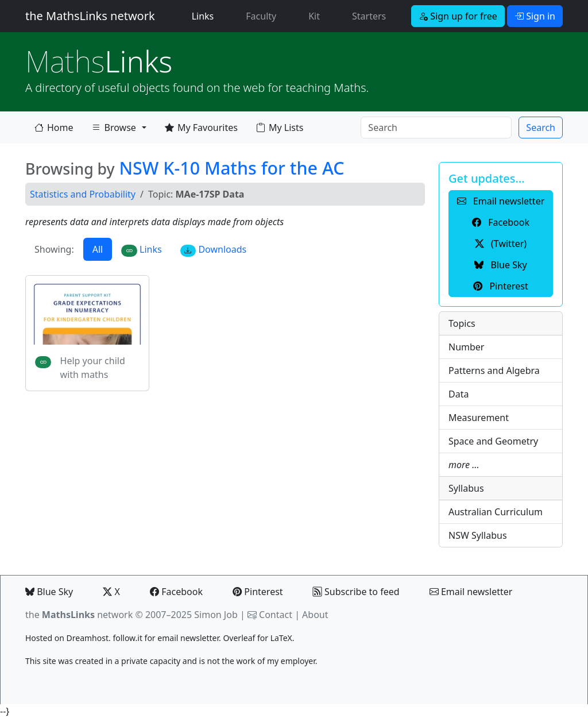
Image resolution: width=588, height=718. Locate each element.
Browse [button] (114, 130)
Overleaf (239, 638)
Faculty (261, 16)
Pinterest (258, 592)
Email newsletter (471, 592)
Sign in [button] (535, 16)
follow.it (127, 638)
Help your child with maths (93, 368)
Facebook (176, 592)
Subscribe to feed (356, 592)
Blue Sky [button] (500, 265)
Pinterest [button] (500, 286)
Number (466, 347)
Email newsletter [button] (501, 201)
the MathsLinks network (90, 16)
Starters (369, 16)
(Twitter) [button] (501, 244)
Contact (276, 615)
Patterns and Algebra (494, 370)
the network (79, 615)
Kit (314, 16)
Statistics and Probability (83, 194)
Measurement (479, 418)
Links (205, 16)
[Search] (436, 128)
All (98, 249)
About (315, 615)
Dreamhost (88, 638)
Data (459, 394)
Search (541, 128)
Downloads (214, 250)
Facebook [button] (501, 222)
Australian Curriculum (496, 512)
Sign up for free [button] (458, 16)
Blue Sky (49, 592)
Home (54, 128)
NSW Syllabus (478, 535)
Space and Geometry (493, 441)
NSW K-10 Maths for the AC (231, 168)
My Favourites (201, 128)
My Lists (280, 128)
